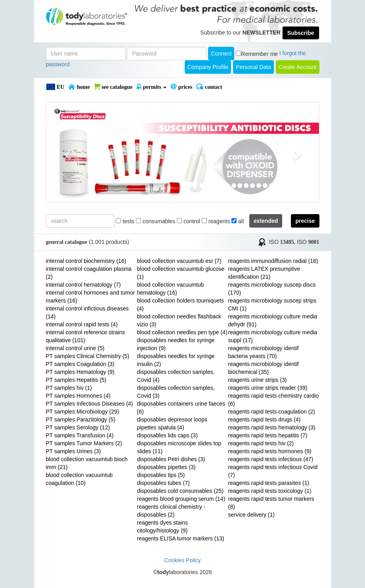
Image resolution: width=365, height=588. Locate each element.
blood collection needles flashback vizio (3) (179, 320)
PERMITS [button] (151, 87)
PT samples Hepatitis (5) (76, 380)
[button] (67, 152)
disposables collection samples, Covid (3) (176, 392)
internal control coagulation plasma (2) (89, 273)
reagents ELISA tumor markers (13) (181, 538)
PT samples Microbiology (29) (83, 412)
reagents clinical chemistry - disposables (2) (171, 511)
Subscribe (301, 33)
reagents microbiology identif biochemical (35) (264, 368)
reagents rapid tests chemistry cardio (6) (274, 400)
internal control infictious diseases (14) (87, 312)
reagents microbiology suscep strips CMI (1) (272, 305)
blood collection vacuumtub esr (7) (179, 261)
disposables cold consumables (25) (181, 491)
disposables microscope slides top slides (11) (179, 447)
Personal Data (253, 67)
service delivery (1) (251, 515)
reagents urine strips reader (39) (268, 388)
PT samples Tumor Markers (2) (84, 443)
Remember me (259, 54)
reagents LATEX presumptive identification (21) (264, 273)
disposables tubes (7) (163, 483)
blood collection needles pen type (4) (182, 332)
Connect (221, 54)
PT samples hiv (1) (69, 388)
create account (298, 67)
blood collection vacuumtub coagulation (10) (79, 479)
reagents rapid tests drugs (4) (265, 419)
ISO (282, 242)
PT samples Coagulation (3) (80, 364)
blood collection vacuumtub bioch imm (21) (87, 463)
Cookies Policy (183, 560)
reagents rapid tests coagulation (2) (272, 412)
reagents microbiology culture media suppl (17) (273, 336)
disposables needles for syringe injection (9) (176, 344)
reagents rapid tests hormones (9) (270, 451)
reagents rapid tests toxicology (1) (270, 491)
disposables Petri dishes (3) (171, 459)
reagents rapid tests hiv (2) (261, 443)
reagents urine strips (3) (258, 380)
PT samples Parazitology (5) (81, 419)
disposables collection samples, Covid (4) (176, 376)
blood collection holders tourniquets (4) (181, 305)
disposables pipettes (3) (166, 467)
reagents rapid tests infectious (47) (271, 459)
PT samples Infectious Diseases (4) (90, 404)
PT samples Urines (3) (74, 451)
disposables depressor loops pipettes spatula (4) (172, 423)
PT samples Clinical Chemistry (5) (88, 356)
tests (125, 221)
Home (79, 87)
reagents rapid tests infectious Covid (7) (273, 471)
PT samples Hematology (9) (80, 372)
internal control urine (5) (75, 348)
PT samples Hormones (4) (78, 396)
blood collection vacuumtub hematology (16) (171, 289)
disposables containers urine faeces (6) (181, 408)
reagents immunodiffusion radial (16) (273, 261)
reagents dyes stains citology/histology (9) (162, 527)
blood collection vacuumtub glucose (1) (181, 273)
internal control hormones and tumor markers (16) (91, 297)
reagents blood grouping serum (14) (181, 499)
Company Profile (208, 67)
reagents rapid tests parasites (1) (269, 483)
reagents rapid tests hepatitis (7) (268, 435)
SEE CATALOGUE (113, 87)
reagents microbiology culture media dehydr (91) (273, 320)
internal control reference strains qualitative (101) (86, 336)
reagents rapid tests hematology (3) (272, 427)
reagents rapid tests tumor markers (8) (271, 503)
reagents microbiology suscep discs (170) (272, 289)
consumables (156, 221)
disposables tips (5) (161, 475)
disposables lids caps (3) (167, 435)
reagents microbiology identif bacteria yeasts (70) (264, 352)
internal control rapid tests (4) (82, 324)
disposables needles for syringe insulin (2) (176, 360)
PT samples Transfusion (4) (80, 435)
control (188, 221)
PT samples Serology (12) (78, 427)
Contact (209, 87)
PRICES (181, 87)
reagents (216, 221)
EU (55, 87)
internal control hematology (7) (83, 285)
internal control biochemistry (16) (86, 261)
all (238, 221)
